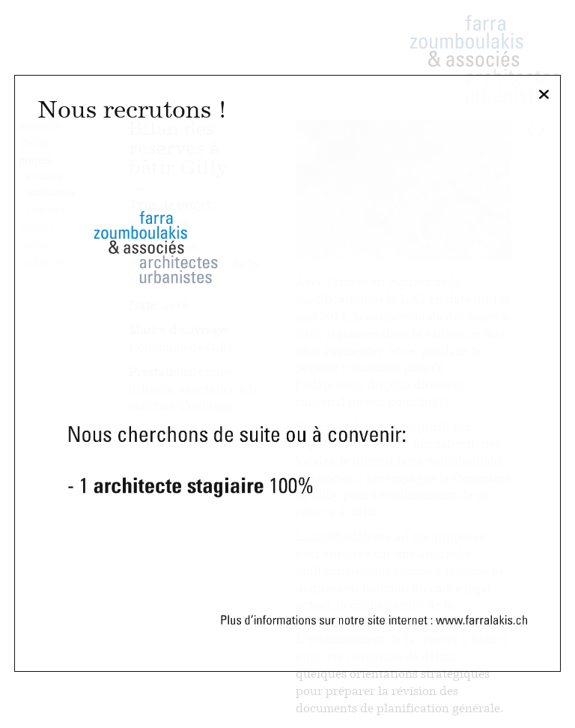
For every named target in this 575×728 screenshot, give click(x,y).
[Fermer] (544, 95)
